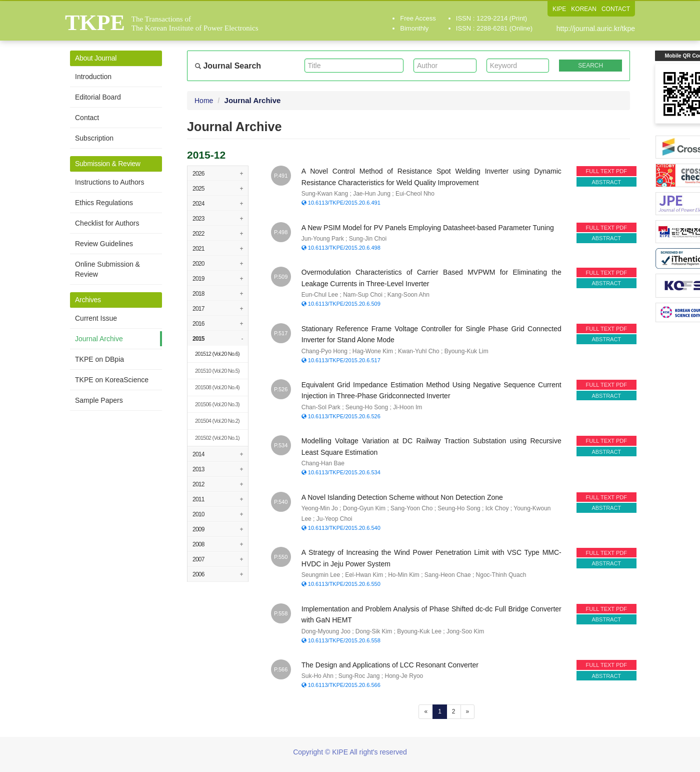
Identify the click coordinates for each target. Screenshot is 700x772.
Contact (87, 118)
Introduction (93, 77)
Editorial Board (98, 97)
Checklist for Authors (107, 223)
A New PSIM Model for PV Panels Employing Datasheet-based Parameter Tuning (428, 228)
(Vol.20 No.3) (217, 404)
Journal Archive (99, 339)
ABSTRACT (606, 182)
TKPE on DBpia (99, 359)
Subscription (94, 138)
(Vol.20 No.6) (217, 354)
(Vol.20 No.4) (217, 387)
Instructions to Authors (110, 182)
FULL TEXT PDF (606, 171)
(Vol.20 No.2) (217, 421)
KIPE (559, 9)
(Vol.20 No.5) (217, 371)
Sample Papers (99, 400)
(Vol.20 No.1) (217, 438)
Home (204, 101)
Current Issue (96, 318)
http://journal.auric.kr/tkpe (596, 29)
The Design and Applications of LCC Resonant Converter (390, 665)
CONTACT (616, 9)
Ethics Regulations (104, 203)
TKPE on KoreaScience (112, 380)
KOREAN (584, 9)
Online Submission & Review (107, 269)
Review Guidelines (104, 244)
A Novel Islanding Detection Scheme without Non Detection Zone (402, 497)
